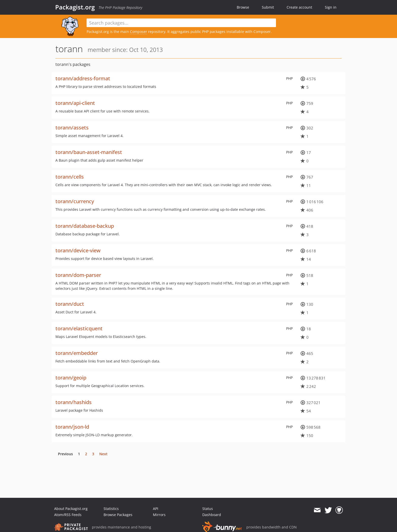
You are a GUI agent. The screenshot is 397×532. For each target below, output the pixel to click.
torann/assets (72, 128)
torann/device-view (78, 250)
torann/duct (70, 304)
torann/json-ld (72, 427)
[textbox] (181, 23)
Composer (138, 32)
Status (208, 509)
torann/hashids (74, 402)
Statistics (111, 509)
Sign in (331, 7)
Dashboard (212, 515)
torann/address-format (83, 78)
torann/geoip (71, 378)
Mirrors (159, 515)
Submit (268, 7)
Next (103, 454)
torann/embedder (77, 353)
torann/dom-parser (78, 275)
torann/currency (75, 201)
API (156, 509)
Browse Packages (118, 515)
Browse (243, 7)
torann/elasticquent (79, 328)
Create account (299, 7)
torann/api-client (75, 103)
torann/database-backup (85, 226)
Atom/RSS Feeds (68, 515)
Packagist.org (75, 7)
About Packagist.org (71, 509)
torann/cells (70, 177)
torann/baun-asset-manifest (89, 152)
